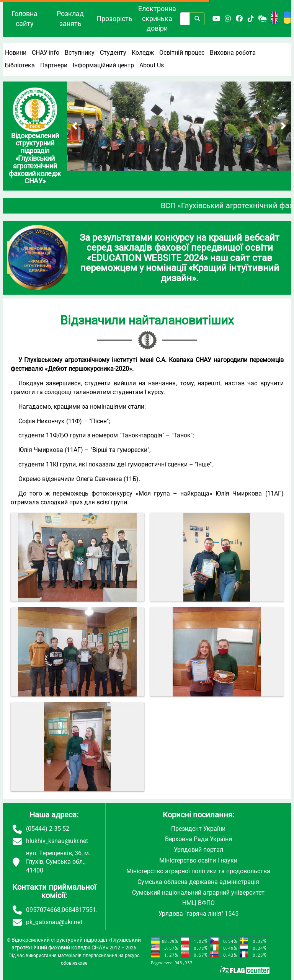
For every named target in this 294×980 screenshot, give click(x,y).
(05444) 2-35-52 (48, 829)
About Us (152, 65)
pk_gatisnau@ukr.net (54, 922)
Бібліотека (20, 65)
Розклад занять (70, 19)
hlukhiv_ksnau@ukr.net (57, 841)
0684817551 (79, 910)
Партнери (54, 65)
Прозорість (114, 19)
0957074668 (43, 910)
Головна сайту (24, 19)
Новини (16, 53)
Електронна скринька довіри (157, 18)
